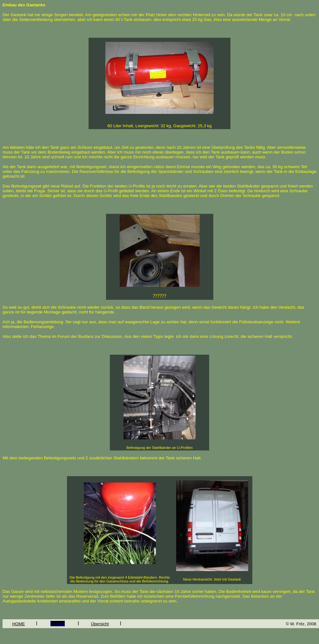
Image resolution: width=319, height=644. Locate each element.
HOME (18, 624)
